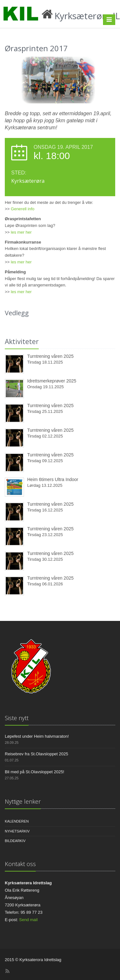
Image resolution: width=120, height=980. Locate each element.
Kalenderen (17, 821)
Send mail (28, 920)
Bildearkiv (15, 841)
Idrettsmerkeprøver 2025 (52, 381)
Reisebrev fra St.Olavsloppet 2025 (36, 754)
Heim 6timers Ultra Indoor (53, 479)
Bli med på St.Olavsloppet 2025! (35, 772)
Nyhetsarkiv (17, 831)
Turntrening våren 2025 (50, 356)
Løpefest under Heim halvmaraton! (37, 736)
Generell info (23, 209)
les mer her (21, 232)
